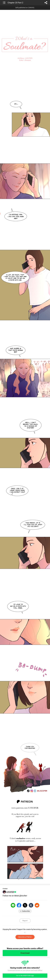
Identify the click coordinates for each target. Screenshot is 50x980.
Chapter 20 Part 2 (15, 3)
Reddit (37, 905)
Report (25, 921)
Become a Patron (25, 937)
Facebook (19, 905)
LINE (13, 905)
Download (25, 953)
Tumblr (31, 905)
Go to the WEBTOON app (25, 976)
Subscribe (26, 911)
